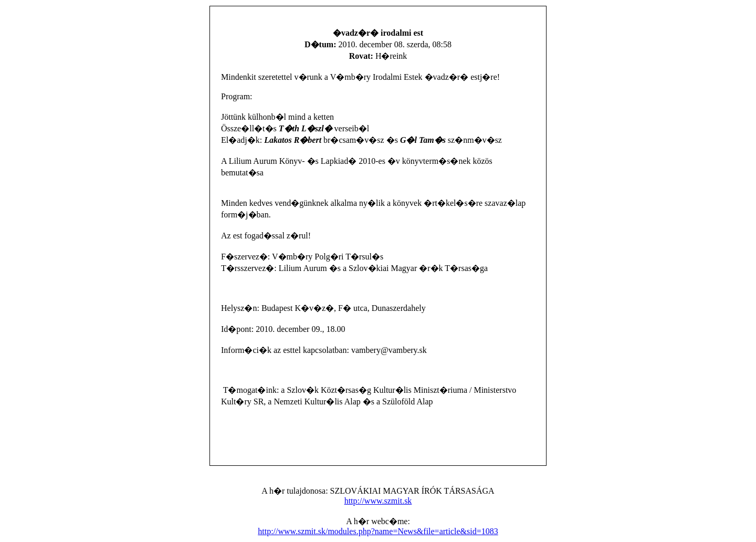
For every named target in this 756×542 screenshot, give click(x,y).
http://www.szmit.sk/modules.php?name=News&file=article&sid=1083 (378, 531)
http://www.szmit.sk (378, 501)
